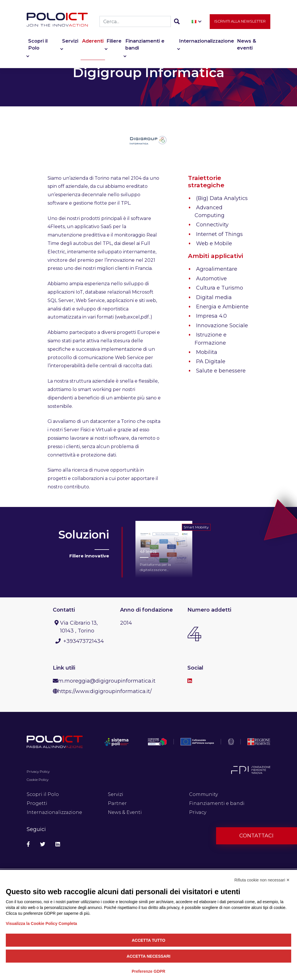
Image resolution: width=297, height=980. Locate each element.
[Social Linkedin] (58, 844)
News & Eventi (125, 812)
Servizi (70, 42)
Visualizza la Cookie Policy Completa (41, 923)
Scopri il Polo (38, 45)
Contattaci (256, 836)
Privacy (198, 812)
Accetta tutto (148, 940)
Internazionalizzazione (207, 42)
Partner (117, 803)
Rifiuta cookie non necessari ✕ (262, 880)
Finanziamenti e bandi (145, 45)
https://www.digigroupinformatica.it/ (105, 691)
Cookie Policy (38, 780)
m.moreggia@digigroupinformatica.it (107, 681)
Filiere (114, 42)
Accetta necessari (149, 956)
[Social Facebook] (28, 844)
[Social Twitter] (43, 844)
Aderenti (93, 42)
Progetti (37, 803)
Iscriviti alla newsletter (240, 22)
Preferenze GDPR (148, 971)
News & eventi (247, 45)
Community (203, 794)
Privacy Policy (38, 771)
